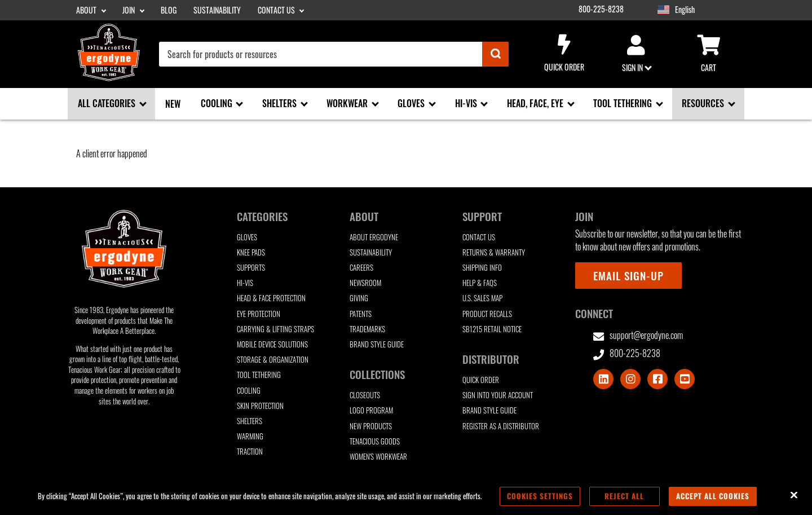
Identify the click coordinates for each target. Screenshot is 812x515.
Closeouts (365, 395)
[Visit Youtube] (685, 379)
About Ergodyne (374, 237)
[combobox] (334, 54)
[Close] (794, 495)
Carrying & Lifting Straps (275, 329)
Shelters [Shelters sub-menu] (281, 103)
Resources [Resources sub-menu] (704, 103)
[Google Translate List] (709, 10)
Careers (361, 268)
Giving (359, 298)
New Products (371, 426)
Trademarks (367, 329)
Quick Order (564, 54)
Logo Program (371, 410)
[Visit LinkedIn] (603, 379)
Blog (169, 10)
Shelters (250, 421)
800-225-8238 (601, 9)
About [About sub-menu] (87, 10)
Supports (251, 268)
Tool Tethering (259, 375)
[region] (406, 496)
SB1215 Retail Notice (492, 329)
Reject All (624, 496)
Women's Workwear (378, 457)
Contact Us (479, 237)
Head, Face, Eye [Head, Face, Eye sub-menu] (536, 103)
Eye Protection (259, 314)
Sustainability (217, 10)
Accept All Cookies (713, 496)
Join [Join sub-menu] (129, 10)
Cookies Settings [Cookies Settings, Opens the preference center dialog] (540, 496)
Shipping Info (482, 268)
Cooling (249, 391)
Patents (361, 314)
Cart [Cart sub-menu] (708, 54)
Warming (250, 436)
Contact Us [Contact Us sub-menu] (277, 10)
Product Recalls (487, 314)
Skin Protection (260, 406)
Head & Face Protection (271, 298)
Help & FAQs (480, 283)
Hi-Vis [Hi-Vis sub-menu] (467, 103)
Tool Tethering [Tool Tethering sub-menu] (624, 103)
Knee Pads (251, 252)
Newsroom (365, 283)
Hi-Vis (245, 283)
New (173, 104)
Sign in (636, 54)
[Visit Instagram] (630, 379)
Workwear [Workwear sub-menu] (348, 103)
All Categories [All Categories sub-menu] (108, 103)
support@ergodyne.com (638, 335)
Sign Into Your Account (498, 395)
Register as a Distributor (501, 426)
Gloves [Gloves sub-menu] (412, 103)
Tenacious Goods (375, 441)
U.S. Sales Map (482, 298)
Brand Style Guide (377, 344)
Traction (250, 452)
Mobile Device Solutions (272, 344)
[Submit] (495, 54)
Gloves (247, 237)
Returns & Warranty (494, 252)
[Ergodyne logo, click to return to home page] (109, 77)
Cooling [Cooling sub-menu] (218, 103)
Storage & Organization (273, 360)
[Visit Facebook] (657, 379)
